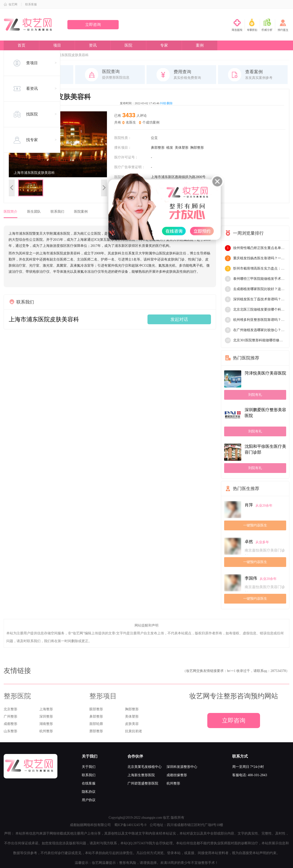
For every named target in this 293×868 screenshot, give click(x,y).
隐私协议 (89, 792)
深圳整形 (46, 716)
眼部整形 (96, 709)
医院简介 (10, 212)
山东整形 (10, 731)
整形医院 (17, 696)
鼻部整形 (158, 148)
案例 (200, 45)
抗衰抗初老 (134, 731)
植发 (170, 148)
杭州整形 (46, 731)
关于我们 (89, 767)
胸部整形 (197, 148)
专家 (164, 45)
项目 (57, 45)
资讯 (93, 45)
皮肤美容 (132, 724)
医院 (128, 45)
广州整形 (10, 716)
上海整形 (46, 709)
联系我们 (57, 212)
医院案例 (81, 212)
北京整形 (10, 709)
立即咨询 (93, 25)
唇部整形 (96, 731)
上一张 (12, 188)
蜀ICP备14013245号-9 (130, 825)
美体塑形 (182, 148)
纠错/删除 (166, 103)
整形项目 (103, 696)
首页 (21, 45)
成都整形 (10, 724)
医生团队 (34, 212)
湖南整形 (46, 724)
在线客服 (89, 783)
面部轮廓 (96, 724)
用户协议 (89, 800)
